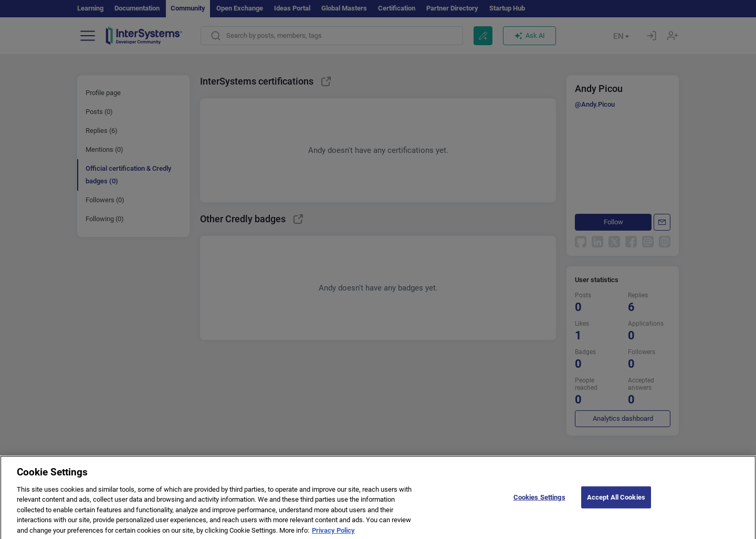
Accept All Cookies (616, 510)
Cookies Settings (539, 510)
